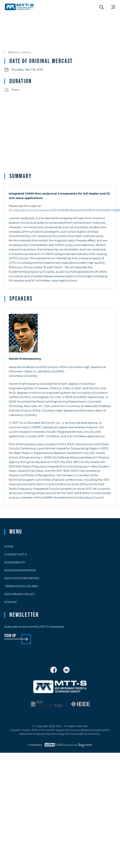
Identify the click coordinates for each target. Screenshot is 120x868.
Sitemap (10, 602)
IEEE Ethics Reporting (22, 578)
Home (9, 546)
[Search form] (102, 7)
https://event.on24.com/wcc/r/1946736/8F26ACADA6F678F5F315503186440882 (66, 210)
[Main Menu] (113, 7)
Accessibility (15, 562)
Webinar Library (20, 52)
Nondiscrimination (20, 570)
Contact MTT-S (16, 554)
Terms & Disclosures (21, 586)
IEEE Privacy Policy (20, 594)
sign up (10, 636)
